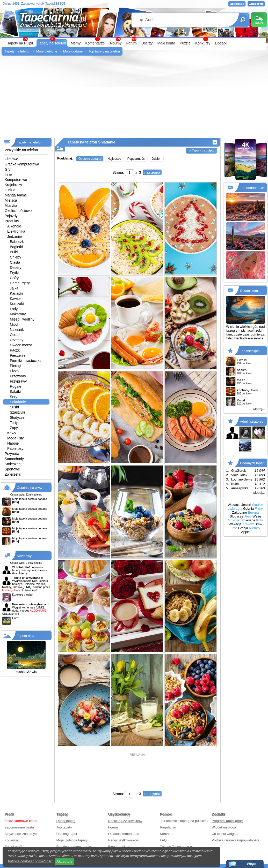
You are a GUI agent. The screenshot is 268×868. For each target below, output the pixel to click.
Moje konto (166, 43)
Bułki (14, 252)
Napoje (13, 443)
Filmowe (11, 159)
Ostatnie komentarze (124, 834)
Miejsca (11, 200)
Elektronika (16, 231)
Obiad (15, 335)
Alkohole (14, 226)
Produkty (12, 221)
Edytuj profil (13, 847)
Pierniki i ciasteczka (26, 361)
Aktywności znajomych (22, 834)
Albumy (116, 43)
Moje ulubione (47, 51)
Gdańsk (234, 520)
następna (152, 172)
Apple (245, 532)
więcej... (259, 409)
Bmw (258, 524)
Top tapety (64, 827)
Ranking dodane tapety (74, 847)
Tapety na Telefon (52, 43)
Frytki (14, 273)
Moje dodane (73, 51)
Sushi (14, 407)
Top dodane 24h (252, 188)
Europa (253, 512)
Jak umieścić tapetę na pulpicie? (184, 821)
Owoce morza (21, 345)
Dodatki (221, 43)
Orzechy (17, 340)
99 (134, 39)
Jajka (14, 288)
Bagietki (16, 247)
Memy (76, 43)
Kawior (15, 299)
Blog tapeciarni (119, 847)
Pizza (14, 371)
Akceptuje (64, 861)
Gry (8, 169)
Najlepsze (114, 159)
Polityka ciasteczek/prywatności (235, 840)
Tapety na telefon (17, 51)
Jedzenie (15, 237)
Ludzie (10, 190)
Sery (14, 397)
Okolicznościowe (18, 211)
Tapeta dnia (26, 636)
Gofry (14, 278)
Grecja (243, 528)
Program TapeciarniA (227, 821)
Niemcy (254, 528)
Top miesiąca (250, 351)
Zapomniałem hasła (19, 827)
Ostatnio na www (30, 488)
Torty (14, 423)
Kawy (12, 433)
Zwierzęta (13, 474)
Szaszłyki (17, 412)
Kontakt (166, 834)
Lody (14, 309)
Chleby (16, 257)
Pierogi (16, 366)
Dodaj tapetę (66, 821)
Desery (16, 268)
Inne (8, 174)
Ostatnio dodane (90, 159)
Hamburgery (20, 283)
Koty (259, 520)
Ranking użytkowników (125, 821)
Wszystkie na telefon (21, 150)
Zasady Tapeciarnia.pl (176, 847)
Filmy (259, 509)
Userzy (147, 43)
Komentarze (95, 43)
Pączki (15, 350)
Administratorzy (252, 421)
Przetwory (18, 376)
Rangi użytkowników (124, 840)
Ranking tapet (67, 834)
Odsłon (156, 159)
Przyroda (12, 454)
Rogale (16, 386)
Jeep (248, 516)
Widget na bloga (224, 827)
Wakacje (234, 505)
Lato (234, 528)
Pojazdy (11, 216)
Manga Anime (16, 195)
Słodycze (17, 417)
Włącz (252, 864)
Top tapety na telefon (104, 51)
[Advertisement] (134, 98)
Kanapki (16, 293)
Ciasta (15, 262)
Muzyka (11, 205)
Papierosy (15, 448)
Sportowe (12, 469)
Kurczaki (17, 304)
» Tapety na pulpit (201, 150)
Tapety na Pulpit (20, 43)
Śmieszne (13, 464)
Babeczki (17, 242)
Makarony (18, 314)
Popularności (136, 159)
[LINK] (40, 607)
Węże (257, 516)
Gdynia (248, 509)
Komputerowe (16, 180)
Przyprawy (18, 381)
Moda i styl (16, 438)
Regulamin (168, 827)
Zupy (14, 428)
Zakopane (240, 512)
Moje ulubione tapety (72, 840)
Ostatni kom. (249, 291)
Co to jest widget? (225, 834)
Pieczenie (18, 355)
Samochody (14, 459)
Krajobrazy (13, 185)
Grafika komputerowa (22, 164)
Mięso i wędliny (22, 319)
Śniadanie (18, 402)
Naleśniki (17, 330)
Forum (131, 43)
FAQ (163, 840)
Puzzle (185, 43)
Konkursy (203, 43)
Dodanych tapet (252, 463)
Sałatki (15, 392)
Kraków (248, 524)
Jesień (246, 505)
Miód (14, 324)
